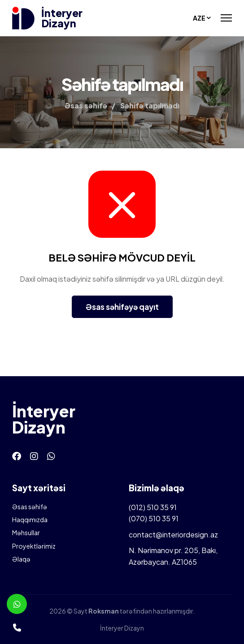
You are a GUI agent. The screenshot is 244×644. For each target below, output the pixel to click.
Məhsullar (26, 532)
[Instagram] (34, 456)
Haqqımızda (30, 519)
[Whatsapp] (51, 456)
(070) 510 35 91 (154, 518)
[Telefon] (17, 627)
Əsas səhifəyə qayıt (122, 307)
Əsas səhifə (30, 507)
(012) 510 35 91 (153, 507)
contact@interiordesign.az (173, 535)
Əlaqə (21, 559)
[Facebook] (17, 456)
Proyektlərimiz (34, 546)
